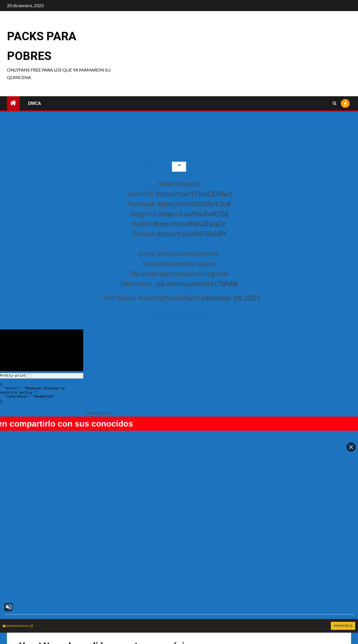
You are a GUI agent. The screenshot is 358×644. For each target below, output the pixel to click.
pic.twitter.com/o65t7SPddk (198, 283)
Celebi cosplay (200, 622)
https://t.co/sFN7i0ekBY (191, 234)
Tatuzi (108, 622)
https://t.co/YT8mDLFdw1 (194, 194)
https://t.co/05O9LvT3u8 (194, 204)
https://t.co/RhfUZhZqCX (190, 224)
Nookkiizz (27, 622)
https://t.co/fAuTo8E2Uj (194, 214)
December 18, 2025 (231, 298)
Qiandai (279, 622)
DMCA (35, 103)
